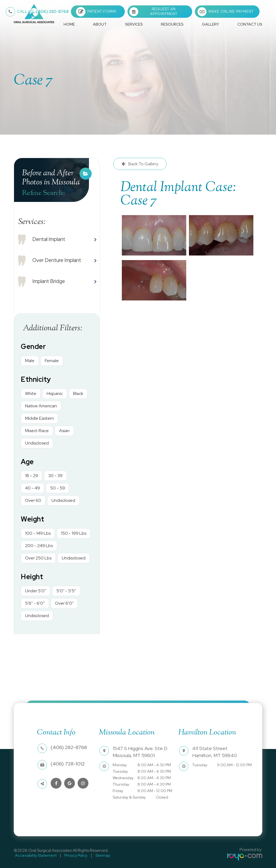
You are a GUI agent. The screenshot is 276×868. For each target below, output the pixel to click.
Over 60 (33, 500)
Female (52, 361)
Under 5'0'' (36, 591)
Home (69, 24)
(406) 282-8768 (43, 12)
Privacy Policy (72, 855)
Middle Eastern (39, 418)
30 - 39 (55, 476)
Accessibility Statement (34, 855)
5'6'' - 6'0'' (35, 603)
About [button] (100, 24)
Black (78, 393)
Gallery (211, 24)
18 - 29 (32, 476)
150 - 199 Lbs (74, 533)
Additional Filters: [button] (53, 328)
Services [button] (134, 24)
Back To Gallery (143, 164)
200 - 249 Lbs (39, 546)
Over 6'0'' (64, 603)
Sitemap (97, 855)
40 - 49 (32, 488)
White (31, 393)
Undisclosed (37, 443)
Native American (41, 406)
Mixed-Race (37, 431)
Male (30, 361)
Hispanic (55, 393)
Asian (64, 431)
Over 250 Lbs (38, 558)
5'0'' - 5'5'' (66, 591)
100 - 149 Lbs (38, 533)
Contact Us (250, 24)
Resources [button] (172, 24)
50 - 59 (58, 488)
